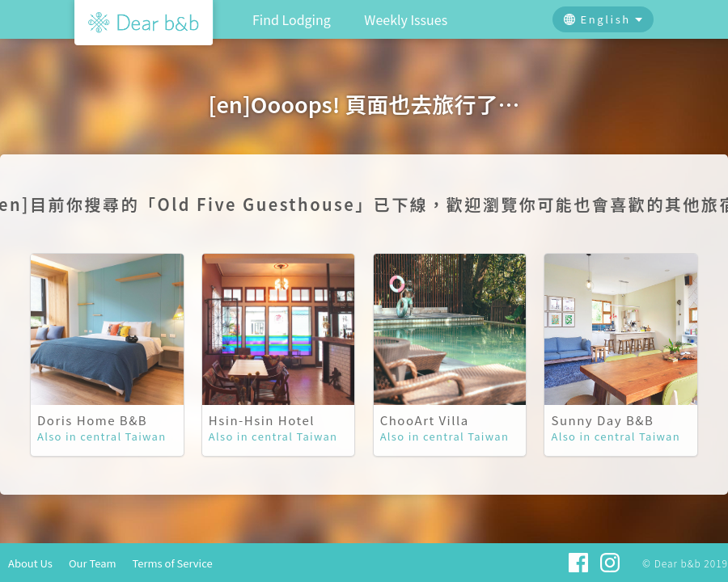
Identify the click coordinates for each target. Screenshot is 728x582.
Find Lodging (292, 19)
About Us (30, 563)
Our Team (93, 563)
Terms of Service (173, 563)
